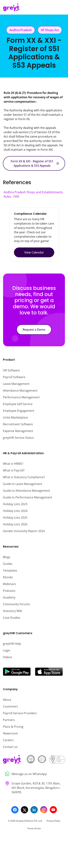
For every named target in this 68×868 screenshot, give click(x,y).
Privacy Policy (53, 821)
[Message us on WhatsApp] (34, 774)
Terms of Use (34, 828)
